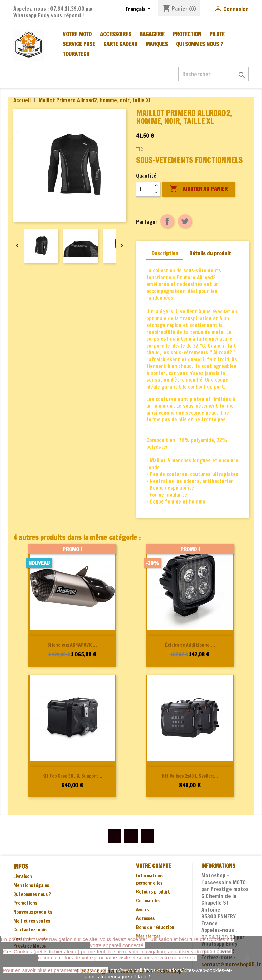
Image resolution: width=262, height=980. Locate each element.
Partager (167, 221)
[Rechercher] (214, 74)
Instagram (147, 836)
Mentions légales (31, 885)
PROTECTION (187, 34)
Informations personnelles (150, 879)
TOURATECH (76, 54)
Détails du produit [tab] (210, 253)
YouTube (131, 836)
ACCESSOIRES (116, 34)
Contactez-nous (30, 930)
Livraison (23, 876)
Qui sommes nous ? (200, 44)
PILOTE (217, 34)
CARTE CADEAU (120, 44)
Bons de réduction (155, 927)
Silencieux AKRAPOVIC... (72, 645)
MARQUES (157, 44)
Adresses (145, 918)
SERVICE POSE (79, 44)
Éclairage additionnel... (190, 645)
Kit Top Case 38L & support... (72, 776)
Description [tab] (165, 253)
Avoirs (142, 910)
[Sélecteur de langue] (139, 9)
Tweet (185, 221)
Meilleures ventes (32, 921)
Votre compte (154, 866)
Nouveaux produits (33, 912)
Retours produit (153, 892)
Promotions (25, 903)
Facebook (115, 836)
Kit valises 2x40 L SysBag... (190, 776)
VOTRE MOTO (77, 34)
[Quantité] (144, 189)
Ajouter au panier (199, 189)
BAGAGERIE (152, 34)
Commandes (148, 901)
